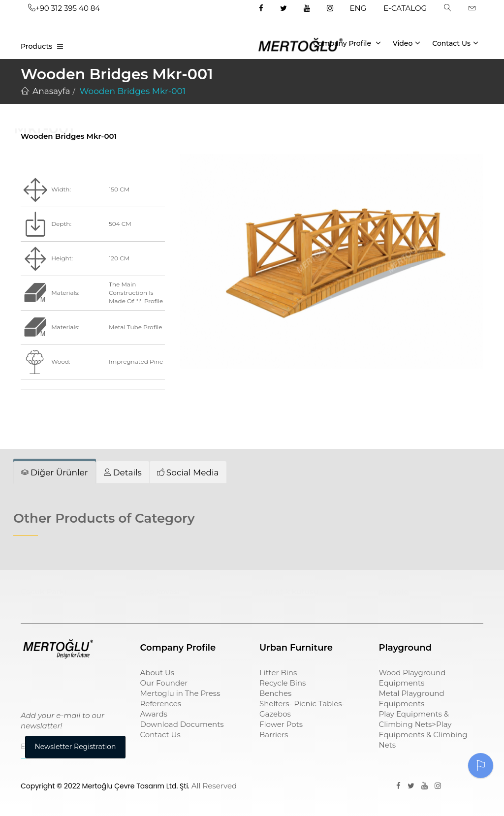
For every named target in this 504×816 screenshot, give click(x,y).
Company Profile (347, 43)
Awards (154, 714)
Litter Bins (278, 673)
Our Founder (164, 683)
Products (36, 46)
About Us (157, 673)
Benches (275, 693)
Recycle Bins (283, 683)
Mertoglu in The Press (180, 693)
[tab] (55, 472)
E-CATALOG (405, 8)
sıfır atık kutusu (289, 591)
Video (407, 43)
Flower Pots (281, 724)
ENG (358, 8)
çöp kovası (160, 591)
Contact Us (455, 43)
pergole (394, 591)
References (161, 704)
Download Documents (182, 724)
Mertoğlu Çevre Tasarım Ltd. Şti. (136, 786)
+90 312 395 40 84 (64, 8)
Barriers (274, 735)
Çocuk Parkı (44, 591)
